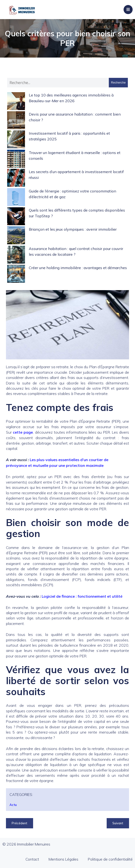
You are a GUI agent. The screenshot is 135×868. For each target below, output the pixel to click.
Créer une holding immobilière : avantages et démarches (78, 268)
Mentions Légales (63, 859)
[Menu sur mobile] (128, 10)
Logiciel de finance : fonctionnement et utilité (82, 596)
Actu (13, 805)
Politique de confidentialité (110, 859)
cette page (23, 432)
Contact (32, 859)
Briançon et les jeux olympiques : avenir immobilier (73, 229)
